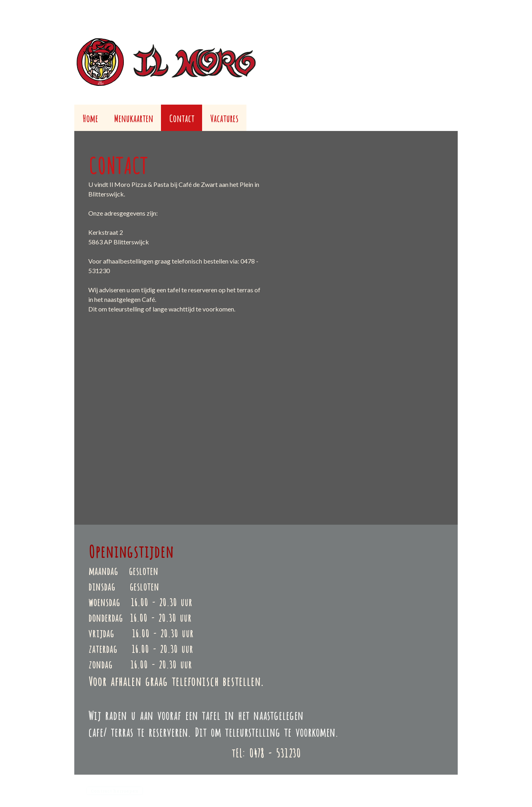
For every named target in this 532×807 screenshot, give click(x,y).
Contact (182, 118)
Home (90, 118)
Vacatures (224, 118)
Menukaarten (133, 118)
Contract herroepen (115, 791)
